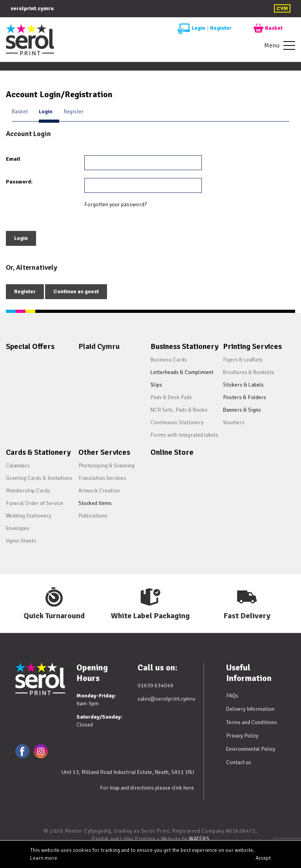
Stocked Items (95, 503)
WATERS (199, 839)
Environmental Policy (251, 749)
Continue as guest (76, 291)
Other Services (104, 452)
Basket (268, 28)
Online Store (172, 452)
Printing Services (252, 346)
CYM (282, 8)
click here (183, 788)
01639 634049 (155, 686)
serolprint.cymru (32, 8)
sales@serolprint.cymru (166, 699)
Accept (263, 858)
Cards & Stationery (38, 452)
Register (221, 28)
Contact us (239, 763)
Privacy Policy (242, 736)
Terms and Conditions (252, 723)
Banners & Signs (242, 410)
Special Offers (30, 346)
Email (13, 159)
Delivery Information (250, 709)
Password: (19, 182)
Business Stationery (185, 346)
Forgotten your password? (115, 204)
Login (191, 28)
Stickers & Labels (243, 385)
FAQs (232, 696)
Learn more (44, 858)
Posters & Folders (245, 397)
